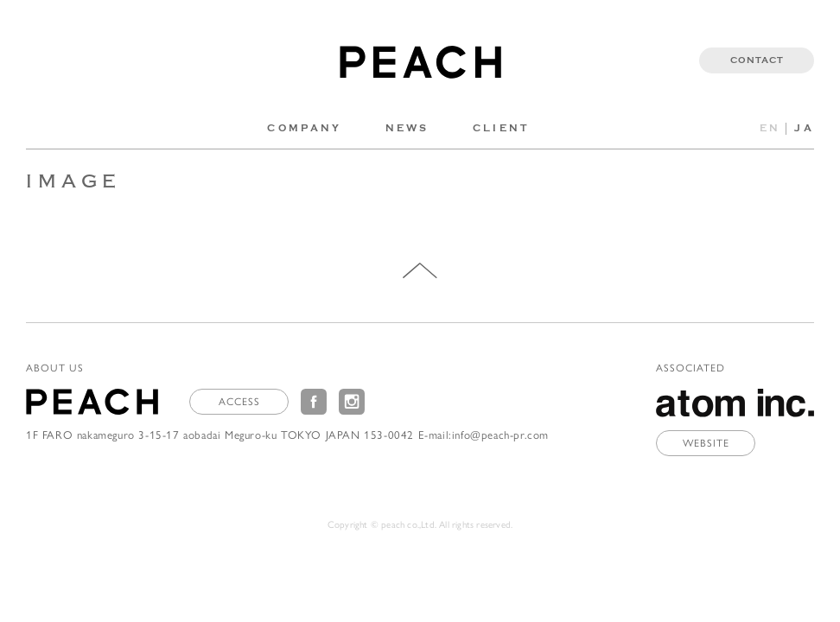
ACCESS (239, 401)
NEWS (407, 128)
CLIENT (501, 128)
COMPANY (304, 128)
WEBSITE (706, 442)
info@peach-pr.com (500, 434)
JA (804, 128)
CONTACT (757, 60)
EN (770, 128)
